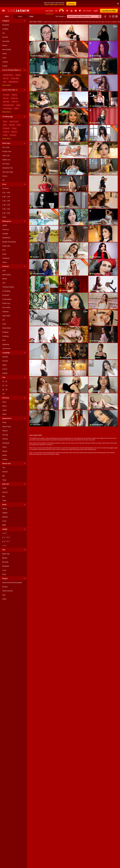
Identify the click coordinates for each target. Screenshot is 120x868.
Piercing (5, 435)
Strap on (6, 132)
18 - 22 (5, 381)
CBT (4, 283)
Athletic (5, 513)
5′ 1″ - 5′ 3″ (6, 537)
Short (4, 574)
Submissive (6, 349)
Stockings (6, 443)
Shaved (5, 439)
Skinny (5, 509)
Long (4, 570)
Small (4, 488)
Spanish (5, 357)
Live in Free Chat (14, 90)
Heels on (15, 102)
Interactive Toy (7, 168)
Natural (5, 431)
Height (14, 529)
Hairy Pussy (14, 121)
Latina (4, 410)
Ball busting (6, 275)
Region (14, 578)
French (5, 369)
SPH (4, 340)
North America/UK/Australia (12, 583)
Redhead (6, 566)
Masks (5, 455)
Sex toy (6, 78)
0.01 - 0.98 (6, 193)
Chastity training (8, 287)
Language (14, 353)
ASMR (5, 225)
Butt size (14, 484)
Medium (5, 517)
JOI (4, 320)
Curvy (4, 521)
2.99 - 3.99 (6, 205)
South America (7, 591)
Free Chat (6, 147)
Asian (5, 121)
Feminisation (7, 299)
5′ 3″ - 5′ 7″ (6, 541)
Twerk (4, 262)
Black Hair (6, 554)
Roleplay (5, 332)
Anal (5, 82)
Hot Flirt (5, 37)
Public (5, 135)
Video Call (6, 156)
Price (14, 184)
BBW (4, 525)
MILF (5, 125)
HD (3, 180)
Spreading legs (8, 105)
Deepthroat (6, 238)
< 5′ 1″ (5, 533)
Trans (4, 58)
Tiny (4, 468)
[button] (109, 16)
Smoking (5, 336)
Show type (14, 143)
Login (96, 11)
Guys (20, 16)
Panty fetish (6, 328)
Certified (5, 29)
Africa (4, 599)
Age (14, 377)
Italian (4, 365)
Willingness (14, 221)
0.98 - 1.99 (6, 197)
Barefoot (6, 102)
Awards (60, 11)
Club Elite (67, 11)
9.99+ (4, 217)
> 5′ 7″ (5, 546)
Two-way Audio (8, 172)
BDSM (5, 279)
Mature (5, 45)
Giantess (5, 312)
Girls (7, 16)
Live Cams (49, 11)
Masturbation (13, 82)
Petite (4, 422)
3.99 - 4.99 (6, 209)
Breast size (14, 463)
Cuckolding (6, 291)
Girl (4, 33)
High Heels (6, 316)
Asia (4, 595)
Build (14, 505)
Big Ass (14, 132)
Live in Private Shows (14, 70)
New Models (57, 11)
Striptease (6, 258)
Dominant (6, 295)
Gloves (5, 451)
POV (4, 250)
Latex (4, 324)
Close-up (14, 98)
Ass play (6, 95)
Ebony (5, 406)
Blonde (5, 558)
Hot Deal (5, 188)
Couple (5, 66)
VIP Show (6, 164)
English (5, 373)
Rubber (5, 459)
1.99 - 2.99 (6, 201)
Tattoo (16, 108)
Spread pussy (8, 75)
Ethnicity (14, 398)
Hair (14, 550)
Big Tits (12, 125)
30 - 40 (5, 390)
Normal (5, 472)
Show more (7, 85)
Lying (18, 105)
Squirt (14, 128)
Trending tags (14, 117)
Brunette (5, 562)
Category (14, 21)
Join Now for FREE (109, 11)
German (13, 135)
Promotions (63, 11)
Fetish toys (6, 303)
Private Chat (7, 151)
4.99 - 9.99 (6, 213)
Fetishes (14, 266)
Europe (5, 587)
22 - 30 (5, 385)
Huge (4, 480)
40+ (4, 394)
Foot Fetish (6, 307)
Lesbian (5, 62)
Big (3, 476)
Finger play (15, 78)
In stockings (7, 108)
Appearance (14, 418)
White (4, 414)
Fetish (4, 54)
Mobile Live (6, 160)
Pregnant (6, 128)
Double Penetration (9, 242)
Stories (5, 176)
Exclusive (6, 25)
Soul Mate (6, 41)
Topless (18, 75)
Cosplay (5, 234)
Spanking (6, 344)
